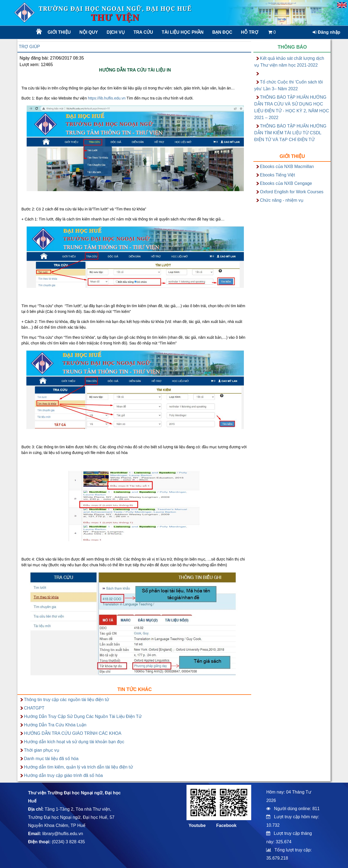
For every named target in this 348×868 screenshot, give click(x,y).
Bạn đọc (222, 32)
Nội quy (89, 32)
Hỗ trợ (249, 32)
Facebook (226, 825)
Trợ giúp (29, 47)
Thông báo (292, 47)
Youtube (197, 825)
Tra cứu (143, 32)
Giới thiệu (59, 32)
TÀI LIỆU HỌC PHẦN (182, 32)
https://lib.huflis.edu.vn (107, 98)
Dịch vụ (116, 32)
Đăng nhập (326, 32)
